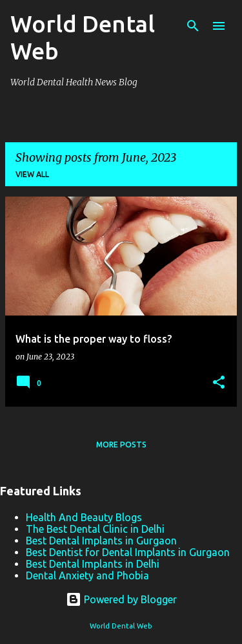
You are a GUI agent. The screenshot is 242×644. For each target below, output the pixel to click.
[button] (219, 383)
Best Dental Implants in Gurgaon (101, 541)
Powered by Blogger (121, 599)
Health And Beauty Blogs (84, 517)
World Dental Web (121, 626)
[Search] (193, 26)
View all (32, 174)
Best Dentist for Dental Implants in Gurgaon (128, 552)
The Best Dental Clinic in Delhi (95, 529)
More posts (121, 445)
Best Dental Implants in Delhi (93, 564)
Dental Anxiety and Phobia (87, 575)
